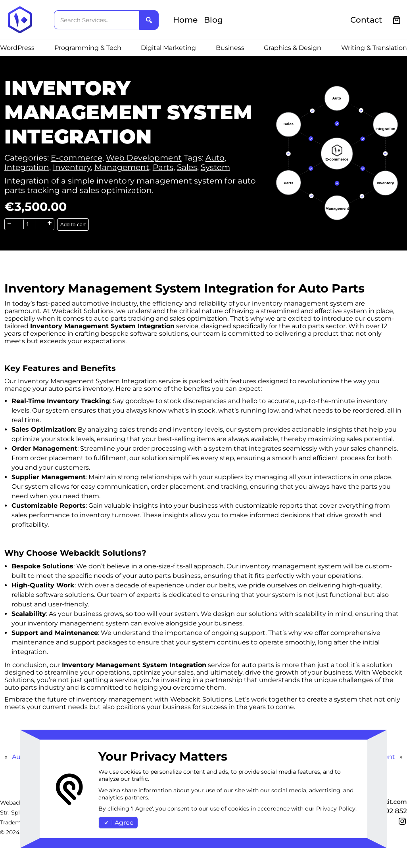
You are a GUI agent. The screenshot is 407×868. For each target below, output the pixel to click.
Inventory (72, 167)
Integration (27, 167)
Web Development (144, 158)
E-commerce (77, 158)
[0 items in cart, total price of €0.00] (397, 20)
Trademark (15, 822)
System (215, 167)
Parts (163, 167)
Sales (187, 167)
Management (122, 167)
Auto (215, 158)
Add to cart (73, 225)
